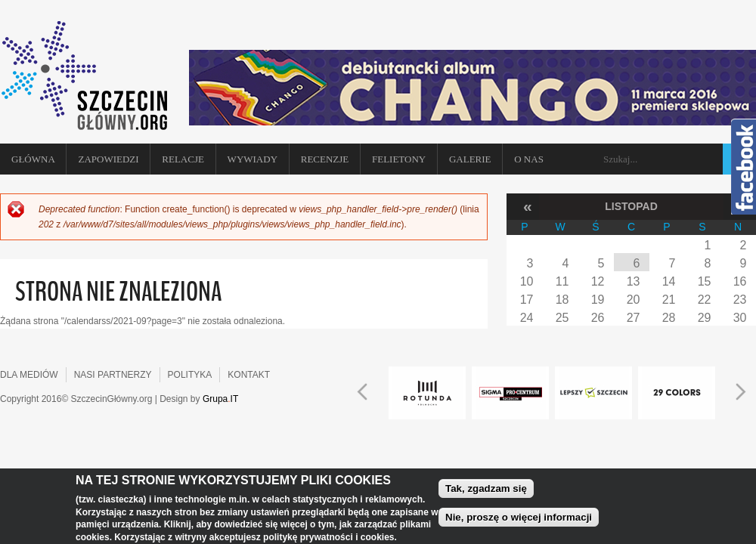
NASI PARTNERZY (113, 375)
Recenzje (325, 159)
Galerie (470, 159)
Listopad (631, 206)
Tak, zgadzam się (486, 492)
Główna (33, 159)
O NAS (529, 159)
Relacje (183, 159)
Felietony (399, 159)
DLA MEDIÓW (29, 375)
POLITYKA (190, 375)
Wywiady (253, 159)
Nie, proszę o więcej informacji (519, 521)
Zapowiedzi (108, 159)
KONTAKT (249, 375)
